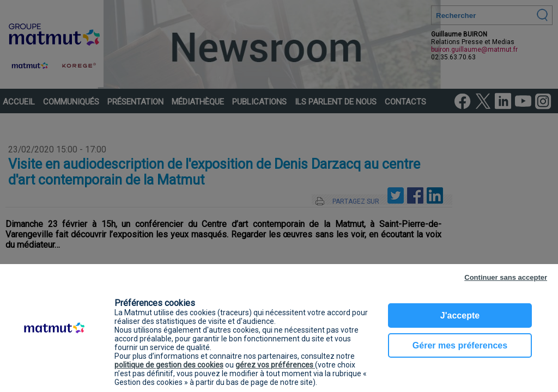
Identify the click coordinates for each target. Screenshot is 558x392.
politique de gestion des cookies (169, 365)
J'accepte (460, 316)
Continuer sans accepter (506, 277)
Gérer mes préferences (460, 345)
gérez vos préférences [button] (275, 365)
